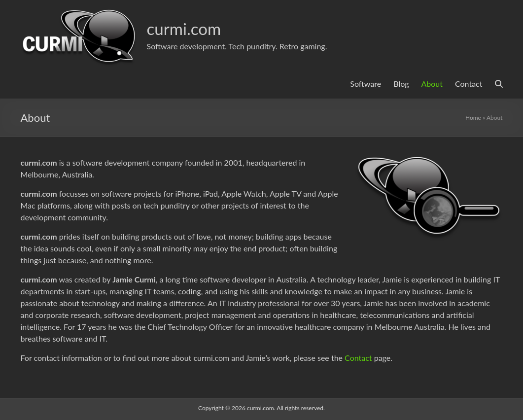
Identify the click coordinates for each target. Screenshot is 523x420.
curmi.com (187, 28)
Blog (401, 84)
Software (366, 84)
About (432, 84)
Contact (469, 84)
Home (473, 118)
